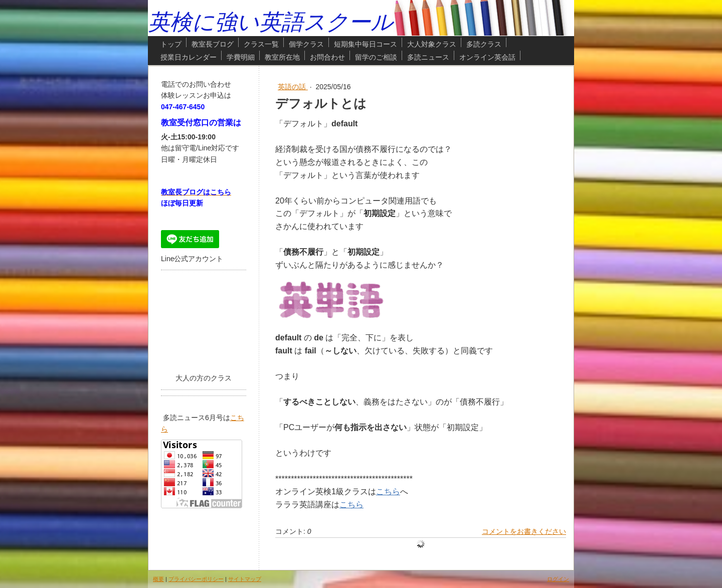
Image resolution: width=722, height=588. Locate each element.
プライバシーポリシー (196, 579)
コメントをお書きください (524, 531)
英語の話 (293, 87)
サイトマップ (245, 579)
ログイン (558, 579)
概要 (158, 579)
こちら (388, 492)
